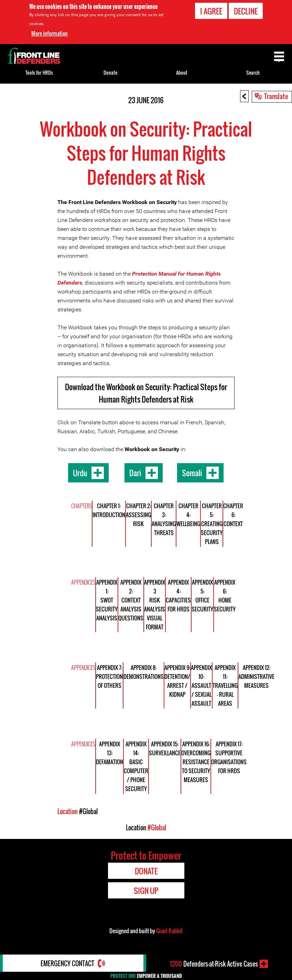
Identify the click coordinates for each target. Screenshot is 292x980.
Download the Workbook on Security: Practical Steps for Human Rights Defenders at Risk (146, 393)
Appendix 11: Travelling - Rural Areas (225, 685)
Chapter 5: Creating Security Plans (212, 524)
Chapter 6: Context (233, 515)
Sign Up (146, 891)
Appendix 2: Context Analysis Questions (131, 600)
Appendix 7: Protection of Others (109, 677)
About (182, 72)
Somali (192, 473)
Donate (110, 72)
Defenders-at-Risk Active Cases (214, 964)
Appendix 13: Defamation (110, 753)
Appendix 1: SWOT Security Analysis (107, 600)
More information (50, 33)
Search (253, 72)
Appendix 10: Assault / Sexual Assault (201, 685)
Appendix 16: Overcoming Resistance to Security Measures (196, 762)
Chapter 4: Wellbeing (188, 515)
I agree (211, 11)
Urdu (80, 473)
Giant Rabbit (169, 931)
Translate (276, 96)
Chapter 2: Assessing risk (138, 515)
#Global (88, 811)
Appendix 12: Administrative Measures (256, 677)
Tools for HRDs (39, 72)
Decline (246, 11)
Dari (135, 473)
